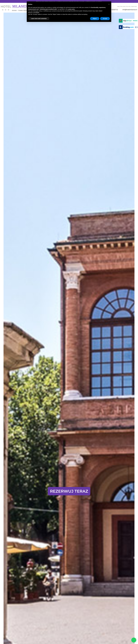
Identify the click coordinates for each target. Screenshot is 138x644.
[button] (109, 4)
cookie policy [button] (71, 9)
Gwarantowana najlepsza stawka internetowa (69, 475)
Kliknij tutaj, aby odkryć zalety (69, 483)
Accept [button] (105, 19)
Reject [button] (95, 19)
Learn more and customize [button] (39, 19)
